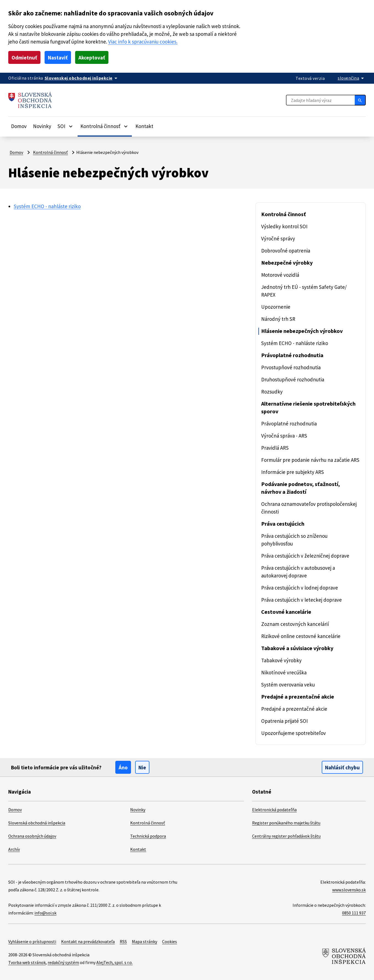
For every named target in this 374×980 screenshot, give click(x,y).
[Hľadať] (360, 100)
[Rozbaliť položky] (71, 126)
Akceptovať (92, 58)
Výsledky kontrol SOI (284, 226)
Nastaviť (58, 58)
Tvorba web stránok (27, 962)
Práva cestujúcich (283, 524)
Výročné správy (278, 238)
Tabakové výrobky (281, 660)
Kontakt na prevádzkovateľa (88, 941)
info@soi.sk (45, 913)
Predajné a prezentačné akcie (298, 697)
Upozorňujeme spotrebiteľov (294, 733)
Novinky (42, 126)
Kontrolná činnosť (50, 152)
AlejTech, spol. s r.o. (114, 962)
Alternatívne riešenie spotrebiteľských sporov (308, 407)
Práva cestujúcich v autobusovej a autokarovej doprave (298, 572)
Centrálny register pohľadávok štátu (286, 836)
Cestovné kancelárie (286, 612)
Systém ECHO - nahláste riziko (47, 206)
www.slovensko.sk (349, 890)
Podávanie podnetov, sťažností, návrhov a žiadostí (301, 488)
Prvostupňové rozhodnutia (291, 367)
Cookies (170, 941)
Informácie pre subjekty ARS (293, 472)
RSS (123, 941)
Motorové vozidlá (280, 275)
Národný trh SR (278, 319)
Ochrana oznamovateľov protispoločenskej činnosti (309, 508)
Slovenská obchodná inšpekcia (37, 823)
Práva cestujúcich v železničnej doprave (305, 556)
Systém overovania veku (288, 685)
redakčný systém (63, 962)
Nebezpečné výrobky (287, 263)
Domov (19, 126)
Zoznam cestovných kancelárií (295, 624)
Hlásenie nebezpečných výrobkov (302, 331)
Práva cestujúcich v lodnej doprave (300, 588)
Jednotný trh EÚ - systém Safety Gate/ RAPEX (304, 291)
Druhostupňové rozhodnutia (293, 379)
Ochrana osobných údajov (32, 836)
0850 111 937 (354, 913)
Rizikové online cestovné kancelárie (301, 636)
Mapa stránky (144, 941)
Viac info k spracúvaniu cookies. (143, 42)
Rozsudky (272, 392)
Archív (14, 849)
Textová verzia (310, 78)
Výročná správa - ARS (284, 436)
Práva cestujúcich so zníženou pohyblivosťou (294, 540)
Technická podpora (148, 836)
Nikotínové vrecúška (284, 672)
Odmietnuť (24, 58)
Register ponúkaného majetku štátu (286, 823)
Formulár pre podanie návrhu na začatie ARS (310, 460)
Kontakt (144, 126)
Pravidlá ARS (275, 448)
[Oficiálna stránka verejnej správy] (82, 78)
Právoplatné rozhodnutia (292, 355)
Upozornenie (276, 307)
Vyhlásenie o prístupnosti (32, 941)
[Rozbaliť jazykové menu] (352, 78)
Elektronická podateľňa (274, 810)
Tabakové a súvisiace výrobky (297, 648)
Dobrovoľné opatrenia (286, 251)
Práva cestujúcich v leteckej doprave (301, 600)
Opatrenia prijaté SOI (284, 721)
